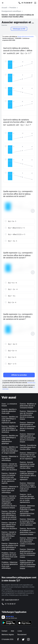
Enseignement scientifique (11, 11)
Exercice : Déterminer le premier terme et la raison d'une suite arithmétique (10, 490)
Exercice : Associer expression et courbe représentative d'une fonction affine (27, 465)
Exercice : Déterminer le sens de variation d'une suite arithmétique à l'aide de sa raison (10, 546)
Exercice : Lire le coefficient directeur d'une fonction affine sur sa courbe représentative (27, 498)
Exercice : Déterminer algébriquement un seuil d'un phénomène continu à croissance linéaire (28, 565)
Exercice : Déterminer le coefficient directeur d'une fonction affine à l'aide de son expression (28, 476)
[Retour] (4, 3)
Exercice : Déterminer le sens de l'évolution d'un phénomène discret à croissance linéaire (28, 415)
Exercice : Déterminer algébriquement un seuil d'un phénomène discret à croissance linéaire (28, 438)
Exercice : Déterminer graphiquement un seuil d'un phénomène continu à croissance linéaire (28, 553)
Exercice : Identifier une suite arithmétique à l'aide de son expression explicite (10, 420)
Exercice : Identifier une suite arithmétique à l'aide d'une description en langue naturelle (10, 450)
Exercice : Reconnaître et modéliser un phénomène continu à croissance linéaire (28, 531)
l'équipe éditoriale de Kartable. (26, 37)
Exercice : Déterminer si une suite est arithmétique (10, 458)
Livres (20, 631)
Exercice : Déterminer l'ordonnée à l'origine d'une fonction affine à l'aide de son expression (28, 487)
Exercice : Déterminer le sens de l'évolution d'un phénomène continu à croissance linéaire (28, 542)
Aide (12, 631)
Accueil (4, 8)
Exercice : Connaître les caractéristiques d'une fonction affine (28, 447)
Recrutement (22, 635)
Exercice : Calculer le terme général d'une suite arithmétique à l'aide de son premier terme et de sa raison (9, 515)
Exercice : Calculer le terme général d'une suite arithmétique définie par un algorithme (9, 536)
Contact (4, 631)
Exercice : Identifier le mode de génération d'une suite (9, 411)
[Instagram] (28, 639)
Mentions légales (8, 635)
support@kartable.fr (12, 600)
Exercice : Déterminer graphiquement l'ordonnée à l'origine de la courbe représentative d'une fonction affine (27, 511)
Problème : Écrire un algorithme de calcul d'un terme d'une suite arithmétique (9, 556)
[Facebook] (18, 639)
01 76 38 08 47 (27, 3)
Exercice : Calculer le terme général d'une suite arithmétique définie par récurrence (9, 526)
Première (13, 8)
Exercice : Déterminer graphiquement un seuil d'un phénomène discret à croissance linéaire (28, 427)
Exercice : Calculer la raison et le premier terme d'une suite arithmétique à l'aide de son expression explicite (9, 478)
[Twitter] (23, 639)
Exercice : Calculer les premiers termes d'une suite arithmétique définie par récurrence (9, 467)
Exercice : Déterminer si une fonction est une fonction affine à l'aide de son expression (28, 456)
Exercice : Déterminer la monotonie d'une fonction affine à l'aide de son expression (28, 522)
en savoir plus (31, 383)
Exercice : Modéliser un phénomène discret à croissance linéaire (28, 406)
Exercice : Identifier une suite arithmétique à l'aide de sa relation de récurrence (10, 429)
